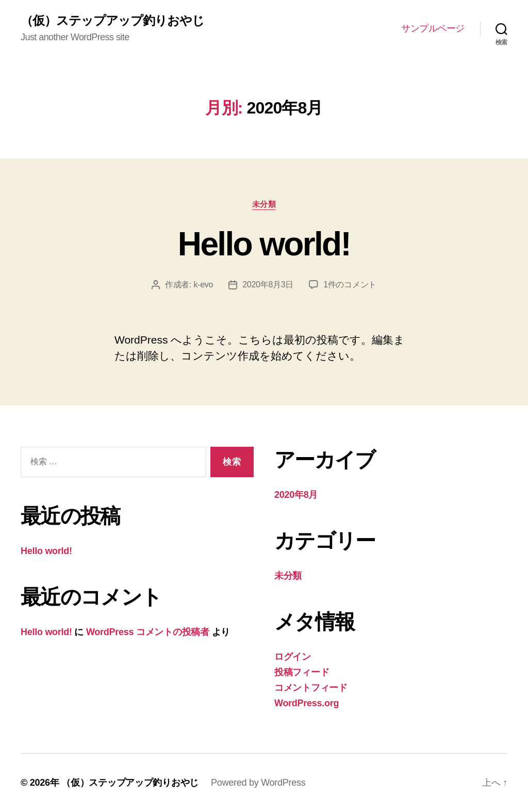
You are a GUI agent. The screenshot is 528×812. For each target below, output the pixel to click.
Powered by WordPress (258, 783)
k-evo (203, 285)
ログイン (293, 657)
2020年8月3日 (268, 285)
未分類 (264, 204)
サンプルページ (433, 28)
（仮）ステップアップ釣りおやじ (112, 21)
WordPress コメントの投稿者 (148, 632)
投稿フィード (302, 672)
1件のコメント (350, 285)
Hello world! (264, 244)
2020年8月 (296, 495)
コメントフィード (311, 688)
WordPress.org (307, 703)
